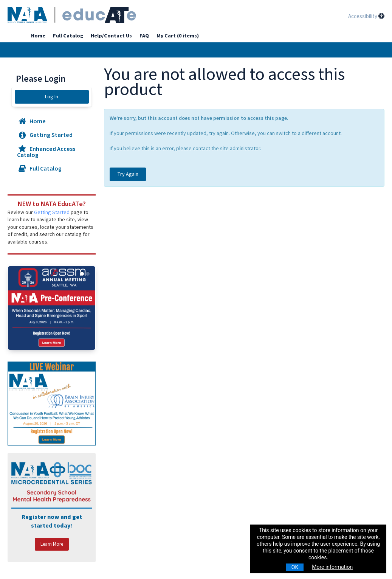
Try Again (128, 174)
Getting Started (45, 135)
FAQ (144, 36)
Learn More (52, 544)
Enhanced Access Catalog (46, 152)
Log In (52, 97)
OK (295, 567)
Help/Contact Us (111, 36)
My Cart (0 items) (178, 36)
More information (332, 567)
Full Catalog (68, 36)
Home (38, 36)
